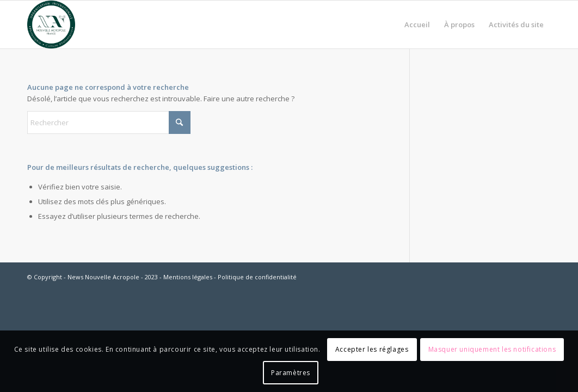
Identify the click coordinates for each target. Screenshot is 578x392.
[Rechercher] (109, 122)
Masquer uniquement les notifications (492, 349)
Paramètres (291, 373)
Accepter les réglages (372, 349)
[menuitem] (417, 24)
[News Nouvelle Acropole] (51, 24)
